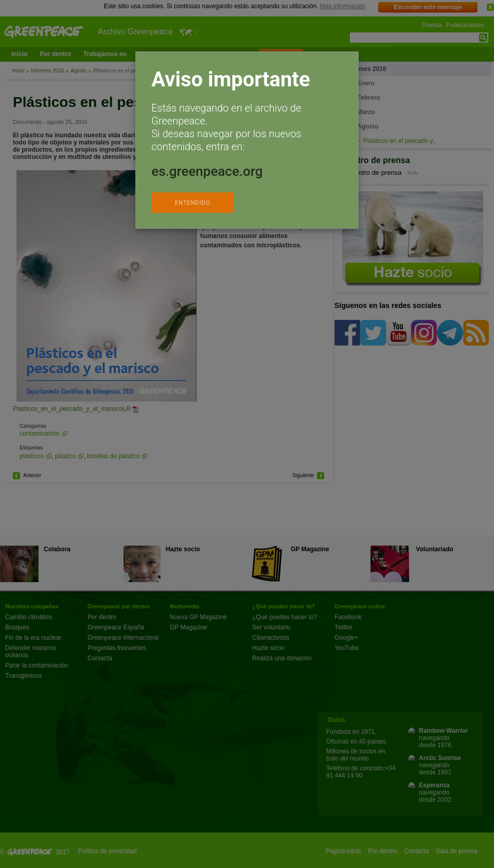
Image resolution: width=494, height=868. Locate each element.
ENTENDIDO (192, 203)
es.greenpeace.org (207, 171)
